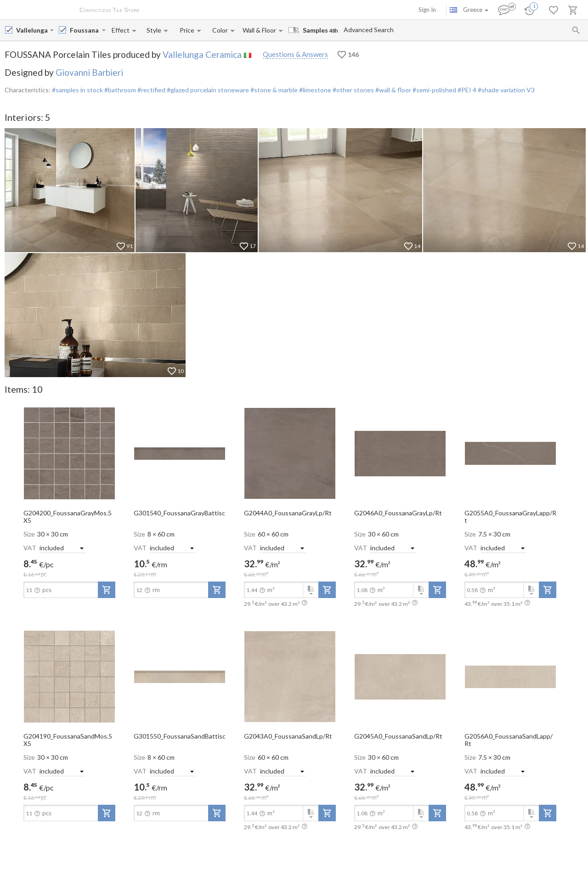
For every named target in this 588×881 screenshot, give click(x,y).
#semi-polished (434, 90)
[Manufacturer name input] (32, 30)
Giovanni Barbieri (89, 72)
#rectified (151, 90)
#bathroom (119, 90)
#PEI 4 (467, 90)
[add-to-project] (107, 590)
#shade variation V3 (506, 90)
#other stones (353, 90)
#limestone (314, 90)
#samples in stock (77, 90)
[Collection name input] (85, 30)
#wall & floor (393, 90)
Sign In (427, 10)
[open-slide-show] (69, 453)
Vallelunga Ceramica (202, 54)
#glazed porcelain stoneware (207, 90)
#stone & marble (273, 90)
